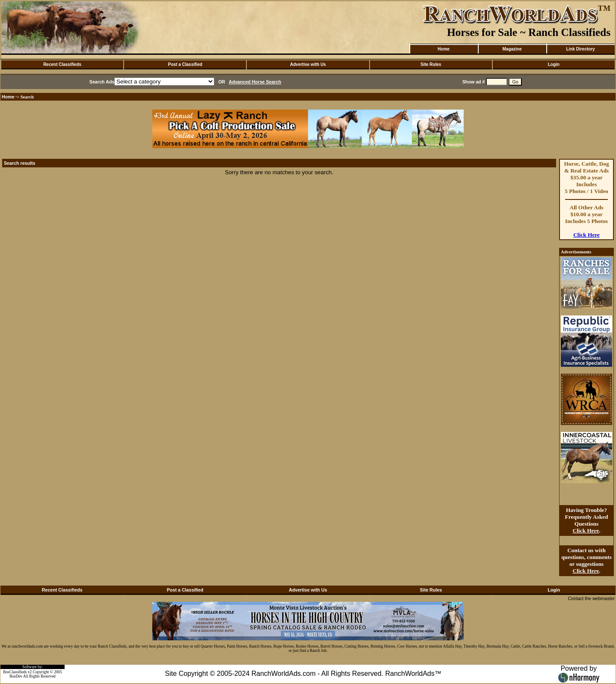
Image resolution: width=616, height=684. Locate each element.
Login (554, 64)
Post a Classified (185, 64)
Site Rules (431, 64)
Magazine (512, 49)
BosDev (16, 676)
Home (444, 49)
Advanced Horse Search (255, 82)
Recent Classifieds (62, 64)
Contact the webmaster (591, 598)
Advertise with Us (308, 64)
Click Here (586, 235)
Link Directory (580, 49)
